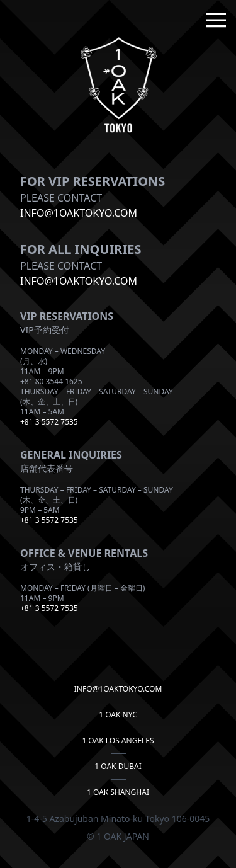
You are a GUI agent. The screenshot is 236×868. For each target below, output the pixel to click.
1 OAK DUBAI (118, 767)
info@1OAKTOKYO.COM (79, 213)
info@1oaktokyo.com (79, 281)
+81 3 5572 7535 (49, 422)
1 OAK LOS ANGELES (118, 741)
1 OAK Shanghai (118, 792)
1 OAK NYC (118, 715)
